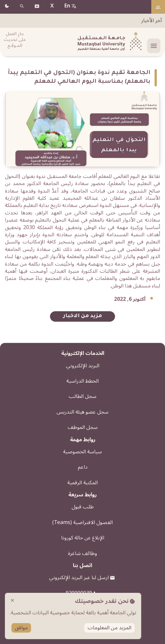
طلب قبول (83, 507)
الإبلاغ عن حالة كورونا (83, 538)
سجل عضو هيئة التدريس (82, 412)
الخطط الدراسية (82, 381)
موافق (21, 628)
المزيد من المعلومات (109, 628)
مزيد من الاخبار (82, 316)
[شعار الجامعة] (109, 42)
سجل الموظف (83, 427)
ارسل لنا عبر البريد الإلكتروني (79, 578)
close (12, 600)
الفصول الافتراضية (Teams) (82, 522)
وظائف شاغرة (82, 553)
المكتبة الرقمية (82, 483)
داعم (83, 467)
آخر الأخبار (151, 21)
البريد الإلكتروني (83, 366)
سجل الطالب (82, 396)
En (67, 6)
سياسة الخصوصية (82, 452)
